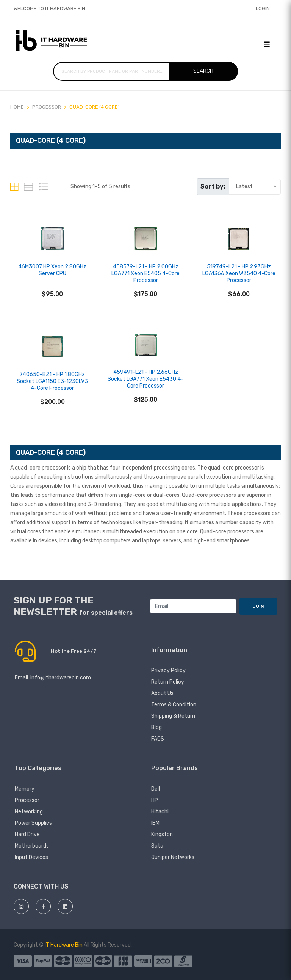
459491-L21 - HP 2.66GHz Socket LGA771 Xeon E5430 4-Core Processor (145, 379)
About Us (162, 693)
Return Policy (168, 682)
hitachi (160, 812)
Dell (156, 789)
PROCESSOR (47, 107)
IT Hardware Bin (64, 945)
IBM (155, 823)
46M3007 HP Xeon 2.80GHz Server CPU (52, 270)
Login (263, 9)
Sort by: (213, 187)
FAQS (158, 739)
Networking (29, 812)
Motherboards (32, 846)
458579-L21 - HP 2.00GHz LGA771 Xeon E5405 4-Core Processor (145, 273)
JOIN (258, 606)
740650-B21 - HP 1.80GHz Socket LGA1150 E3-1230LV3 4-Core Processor (52, 381)
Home (17, 107)
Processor (27, 800)
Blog (156, 727)
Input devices (31, 857)
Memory (25, 789)
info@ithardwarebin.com (61, 678)
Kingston (162, 834)
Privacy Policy (168, 670)
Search (203, 71)
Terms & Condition (174, 705)
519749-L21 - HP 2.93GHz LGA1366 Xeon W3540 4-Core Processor (239, 273)
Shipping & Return (173, 716)
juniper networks (173, 857)
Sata (157, 846)
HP (155, 800)
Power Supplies (33, 823)
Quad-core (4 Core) (95, 107)
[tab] (14, 187)
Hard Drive (27, 834)
